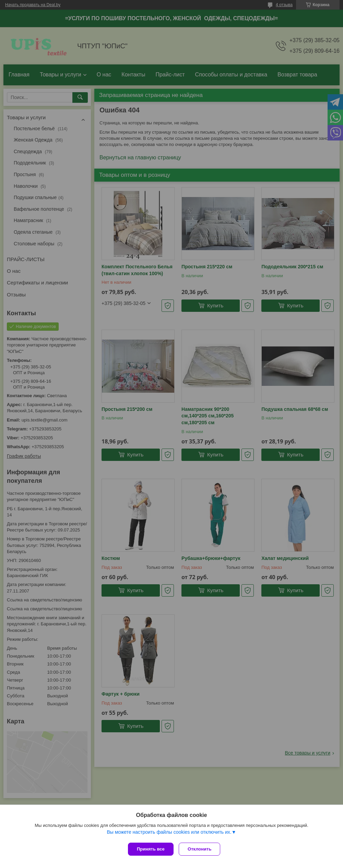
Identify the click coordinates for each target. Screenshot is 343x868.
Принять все (151, 849)
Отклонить (201, 849)
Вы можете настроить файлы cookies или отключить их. (169, 833)
